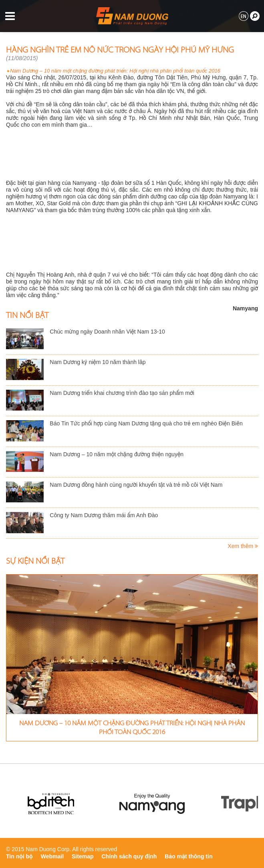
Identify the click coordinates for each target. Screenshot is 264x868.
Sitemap (83, 856)
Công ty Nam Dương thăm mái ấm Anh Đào (104, 515)
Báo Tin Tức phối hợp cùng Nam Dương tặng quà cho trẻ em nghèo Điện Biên (146, 423)
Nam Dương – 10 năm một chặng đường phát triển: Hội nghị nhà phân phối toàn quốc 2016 (115, 71)
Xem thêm (243, 546)
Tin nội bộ (19, 856)
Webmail (52, 856)
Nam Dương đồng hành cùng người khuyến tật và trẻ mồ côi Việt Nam (136, 485)
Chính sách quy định (129, 856)
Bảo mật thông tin (188, 856)
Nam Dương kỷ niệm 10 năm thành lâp (98, 362)
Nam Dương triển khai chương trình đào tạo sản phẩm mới (122, 393)
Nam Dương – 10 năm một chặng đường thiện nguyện (117, 454)
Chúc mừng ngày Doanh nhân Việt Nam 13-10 (107, 332)
